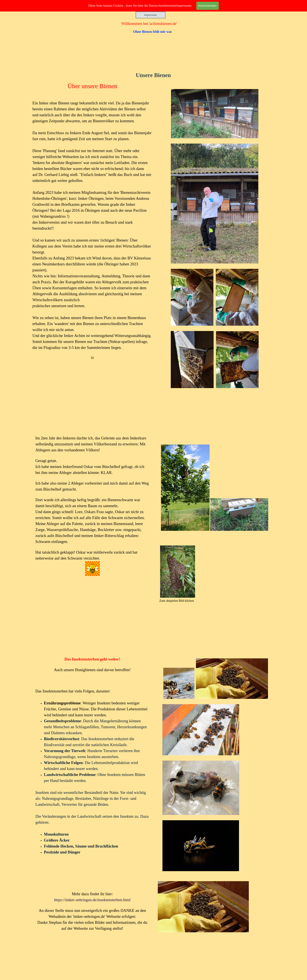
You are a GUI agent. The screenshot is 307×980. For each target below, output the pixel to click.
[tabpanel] (215, 255)
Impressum (150, 15)
